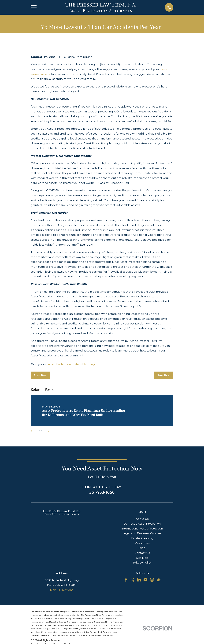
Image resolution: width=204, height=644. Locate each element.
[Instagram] (152, 580)
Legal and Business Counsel (142, 533)
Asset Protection (59, 364)
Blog (142, 548)
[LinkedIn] (139, 580)
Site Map (142, 558)
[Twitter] (133, 580)
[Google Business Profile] (159, 580)
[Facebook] (126, 580)
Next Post (164, 375)
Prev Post (40, 375)
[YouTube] (145, 580)
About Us (142, 519)
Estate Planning (84, 364)
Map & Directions (62, 590)
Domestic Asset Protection (142, 524)
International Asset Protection (142, 529)
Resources (142, 543)
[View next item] (47, 431)
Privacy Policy (142, 563)
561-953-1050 (102, 492)
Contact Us (142, 553)
